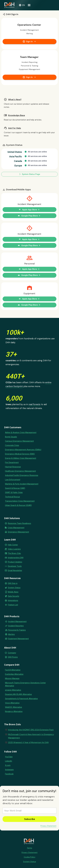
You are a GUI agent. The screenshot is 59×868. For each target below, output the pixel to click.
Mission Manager (12, 678)
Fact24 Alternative (13, 670)
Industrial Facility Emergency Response (22, 475)
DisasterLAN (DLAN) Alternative (18, 694)
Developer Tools (15, 566)
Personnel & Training (17, 630)
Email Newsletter (15, 570)
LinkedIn (9, 761)
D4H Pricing (13, 657)
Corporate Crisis (12, 445)
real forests (34, 404)
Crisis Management (16, 528)
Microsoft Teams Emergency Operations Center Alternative (25, 684)
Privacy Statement (48, 826)
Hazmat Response (13, 467)
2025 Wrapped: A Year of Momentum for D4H (28, 742)
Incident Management (17, 622)
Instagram (9, 770)
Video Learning (14, 549)
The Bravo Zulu (14, 553)
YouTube (9, 757)
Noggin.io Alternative (14, 711)
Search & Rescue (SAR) (15, 488)
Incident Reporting (16, 626)
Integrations (13, 600)
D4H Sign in (13, 583)
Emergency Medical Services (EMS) (20, 454)
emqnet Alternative (13, 690)
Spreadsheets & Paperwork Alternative (21, 699)
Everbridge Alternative (14, 674)
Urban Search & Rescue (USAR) (18, 505)
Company (12, 653)
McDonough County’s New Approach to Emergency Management (31, 736)
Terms (30, 848)
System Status (14, 588)
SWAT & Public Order (14, 492)
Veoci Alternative (12, 703)
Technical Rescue (12, 497)
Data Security (14, 596)
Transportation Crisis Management (20, 501)
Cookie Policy (30, 857)
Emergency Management (18, 532)
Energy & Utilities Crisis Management (21, 458)
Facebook (9, 774)
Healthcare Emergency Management (20, 471)
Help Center (13, 545)
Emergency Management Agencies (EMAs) (23, 450)
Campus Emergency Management (19, 441)
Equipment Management (18, 639)
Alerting (11, 634)
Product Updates (15, 562)
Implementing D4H (16, 558)
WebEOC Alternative (14, 707)
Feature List (13, 605)
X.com (8, 765)
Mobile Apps (13, 592)
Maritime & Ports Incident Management (22, 484)
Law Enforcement (13, 480)
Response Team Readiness (19, 523)
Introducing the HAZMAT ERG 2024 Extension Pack (31, 730)
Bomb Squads (11, 437)
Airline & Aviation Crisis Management (21, 433)
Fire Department (12, 462)
